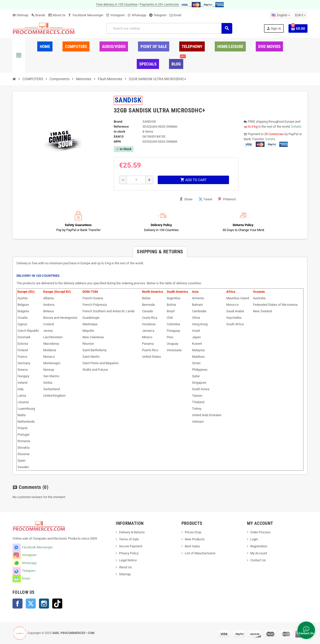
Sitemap (20, 15)
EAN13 (119, 137)
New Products (195, 539)
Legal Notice (128, 560)
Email (177, 15)
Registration (259, 546)
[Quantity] (136, 180)
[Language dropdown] (280, 15)
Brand (118, 122)
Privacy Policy (129, 553)
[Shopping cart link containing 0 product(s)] (298, 28)
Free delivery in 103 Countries (117, 4)
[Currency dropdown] (300, 15)
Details (296, 127)
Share (186, 199)
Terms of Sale (129, 539)
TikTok (57, 604)
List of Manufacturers (200, 553)
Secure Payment (131, 546)
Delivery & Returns (132, 532)
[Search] (169, 28)
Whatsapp (139, 15)
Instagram (117, 15)
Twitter (31, 604)
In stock (119, 132)
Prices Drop (193, 532)
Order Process (260, 532)
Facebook (17, 604)
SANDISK (128, 100)
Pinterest (227, 199)
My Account (259, 553)
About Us (57, 15)
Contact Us (258, 560)
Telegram (160, 15)
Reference (121, 127)
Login (254, 539)
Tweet (205, 199)
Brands (38, 15)
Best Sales (192, 546)
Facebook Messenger (88, 15)
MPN (117, 142)
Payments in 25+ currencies (159, 4)
